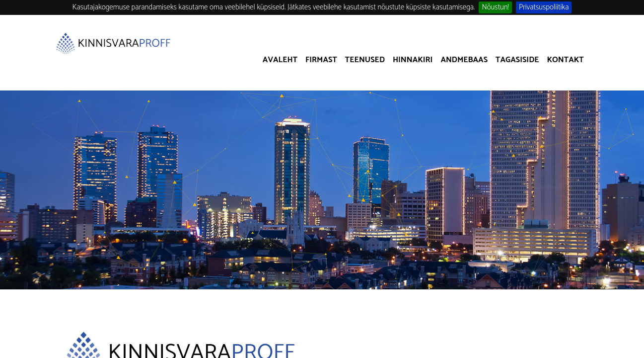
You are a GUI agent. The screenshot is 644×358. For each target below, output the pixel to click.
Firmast (321, 60)
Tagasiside (517, 60)
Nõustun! (495, 7)
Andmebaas (464, 60)
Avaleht (280, 60)
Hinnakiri (413, 60)
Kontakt (566, 60)
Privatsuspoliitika (544, 7)
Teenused (365, 60)
